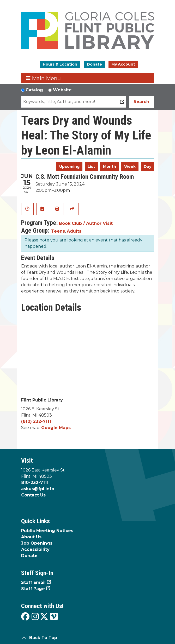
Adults (74, 231)
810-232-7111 (35, 483)
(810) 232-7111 (36, 421)
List (91, 167)
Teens (58, 231)
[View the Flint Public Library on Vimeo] (54, 617)
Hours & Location (60, 64)
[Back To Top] (88, 638)
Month (110, 167)
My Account (123, 64)
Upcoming (69, 167)
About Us (31, 537)
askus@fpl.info (38, 489)
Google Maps (56, 428)
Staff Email (33, 582)
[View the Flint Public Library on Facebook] (25, 617)
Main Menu (43, 78)
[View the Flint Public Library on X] (44, 617)
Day (147, 167)
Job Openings (37, 543)
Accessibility (35, 549)
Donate (94, 64)
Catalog (34, 90)
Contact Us (33, 495)
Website (62, 90)
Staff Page (33, 589)
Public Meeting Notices (47, 531)
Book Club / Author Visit (86, 223)
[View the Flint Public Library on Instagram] (35, 617)
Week (130, 167)
